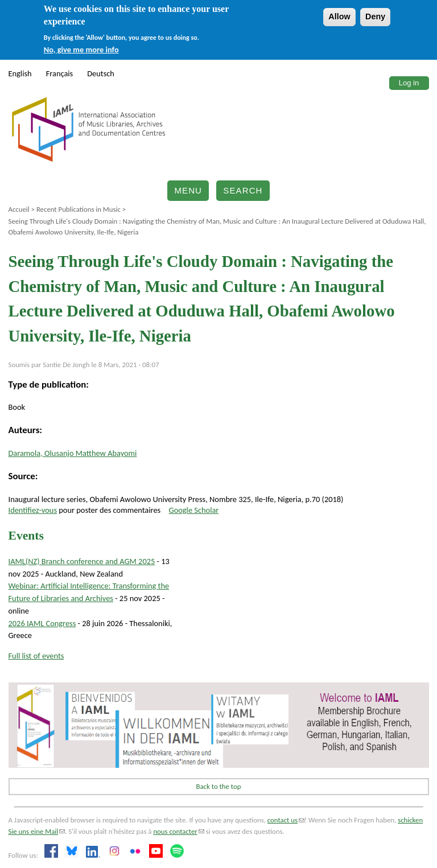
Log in (409, 83)
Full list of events (36, 656)
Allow (339, 17)
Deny (375, 17)
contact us (286, 820)
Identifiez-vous (33, 510)
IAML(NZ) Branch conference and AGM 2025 (82, 561)
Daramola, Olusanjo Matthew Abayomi (73, 453)
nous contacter (178, 831)
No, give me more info (81, 50)
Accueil (19, 209)
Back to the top (219, 786)
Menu (188, 190)
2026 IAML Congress (42, 623)
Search (243, 190)
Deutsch (101, 73)
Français (60, 73)
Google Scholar (194, 510)
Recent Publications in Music (79, 209)
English (20, 73)
